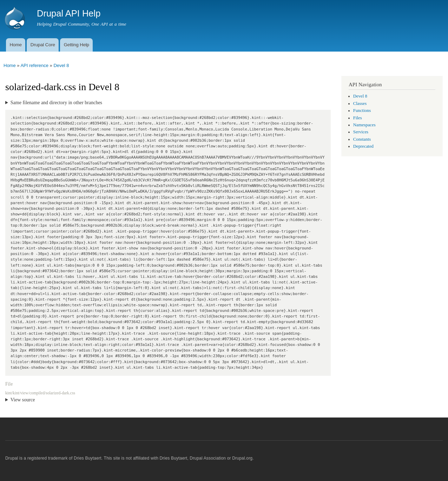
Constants (362, 139)
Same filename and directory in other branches (56, 103)
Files (358, 118)
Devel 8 (61, 65)
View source (23, 400)
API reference (34, 65)
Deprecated (363, 146)
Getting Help (77, 45)
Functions (362, 111)
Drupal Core (43, 45)
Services (361, 132)
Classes (360, 103)
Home (16, 45)
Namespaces (364, 125)
